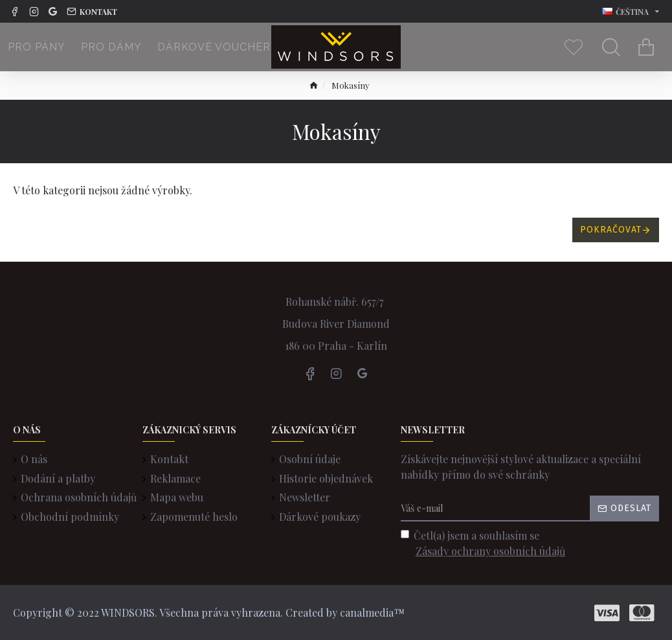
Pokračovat (611, 230)
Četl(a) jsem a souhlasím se (484, 544)
